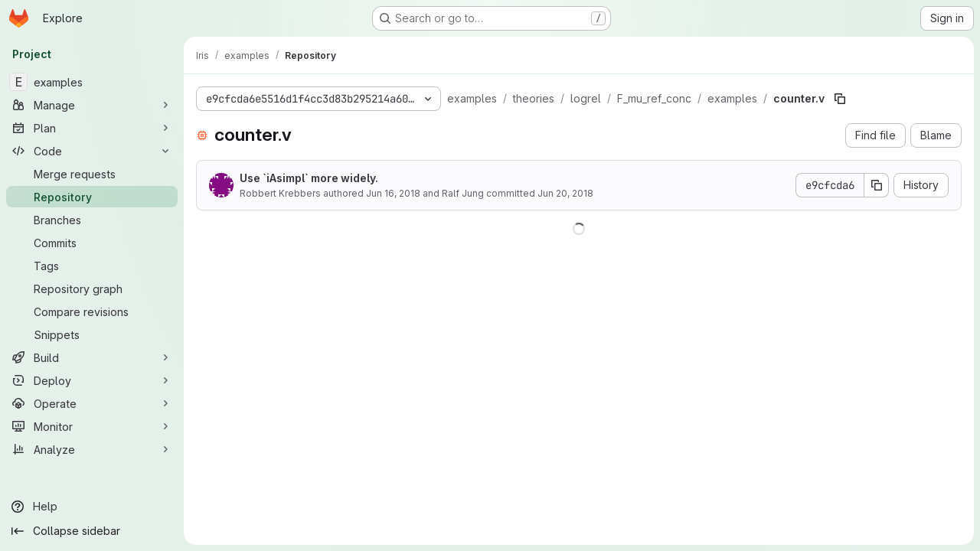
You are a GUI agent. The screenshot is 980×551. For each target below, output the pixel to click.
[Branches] (92, 220)
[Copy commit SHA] (877, 185)
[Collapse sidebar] (92, 531)
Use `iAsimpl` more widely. (309, 178)
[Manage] (92, 105)
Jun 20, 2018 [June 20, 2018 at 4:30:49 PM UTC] (565, 193)
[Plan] (92, 128)
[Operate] (92, 403)
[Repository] (92, 197)
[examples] (92, 82)
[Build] (92, 357)
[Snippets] (92, 334)
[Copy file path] (840, 99)
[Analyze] (92, 449)
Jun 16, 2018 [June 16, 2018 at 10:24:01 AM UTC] (393, 193)
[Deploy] (92, 380)
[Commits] (92, 243)
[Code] (92, 151)
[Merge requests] (92, 174)
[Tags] (92, 266)
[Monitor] (92, 426)
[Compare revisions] (92, 311)
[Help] (92, 507)
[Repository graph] (92, 289)
